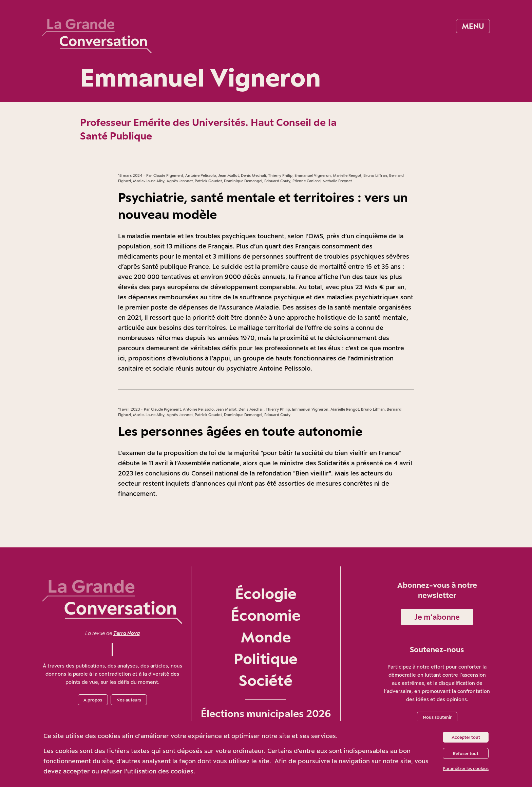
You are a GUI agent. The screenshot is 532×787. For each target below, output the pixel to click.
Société (266, 680)
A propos (93, 700)
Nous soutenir (437, 717)
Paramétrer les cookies (466, 768)
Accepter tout (466, 737)
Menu (473, 26)
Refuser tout (466, 753)
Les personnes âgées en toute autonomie (240, 431)
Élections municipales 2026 (266, 713)
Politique (266, 659)
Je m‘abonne (437, 617)
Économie (266, 615)
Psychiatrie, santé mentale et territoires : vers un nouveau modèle (263, 206)
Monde (266, 637)
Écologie (266, 593)
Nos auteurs (129, 700)
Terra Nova (127, 633)
